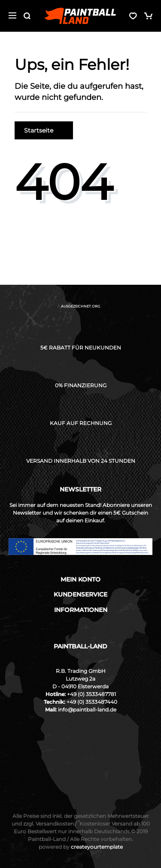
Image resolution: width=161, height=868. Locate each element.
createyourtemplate (81, 847)
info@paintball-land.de (87, 710)
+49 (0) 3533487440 (92, 702)
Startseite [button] (44, 130)
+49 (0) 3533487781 (91, 694)
